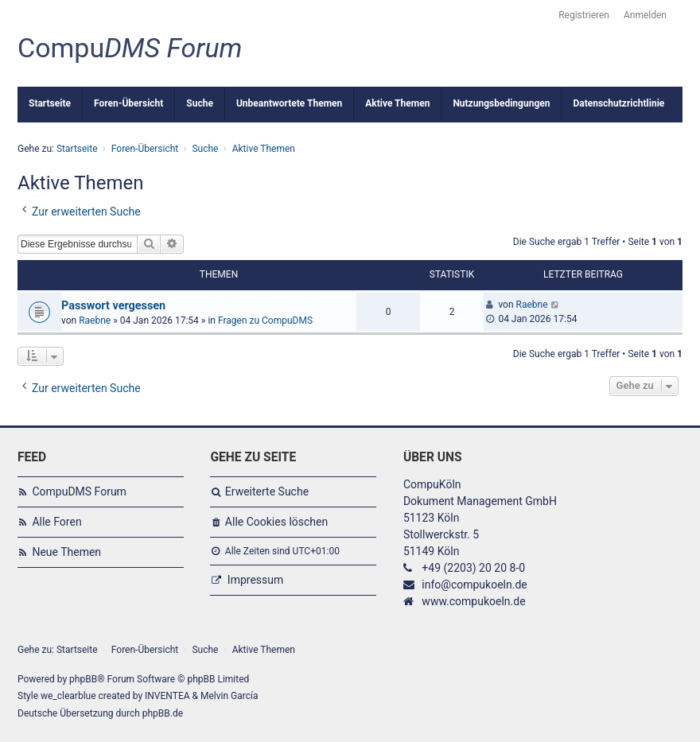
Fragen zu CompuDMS (265, 320)
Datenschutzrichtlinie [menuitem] (618, 103)
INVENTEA (167, 696)
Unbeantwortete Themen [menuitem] (289, 103)
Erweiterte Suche (267, 491)
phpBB (83, 679)
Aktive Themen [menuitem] (397, 103)
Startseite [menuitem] (50, 103)
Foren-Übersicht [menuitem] (128, 103)
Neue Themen (66, 552)
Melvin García (229, 696)
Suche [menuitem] (200, 103)
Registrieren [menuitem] (584, 15)
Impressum (255, 580)
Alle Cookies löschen (276, 522)
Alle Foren (56, 522)
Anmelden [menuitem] (645, 15)
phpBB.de (163, 713)
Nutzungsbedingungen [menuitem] (501, 103)
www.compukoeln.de (473, 601)
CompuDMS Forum (79, 491)
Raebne (95, 320)
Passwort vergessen (113, 306)
